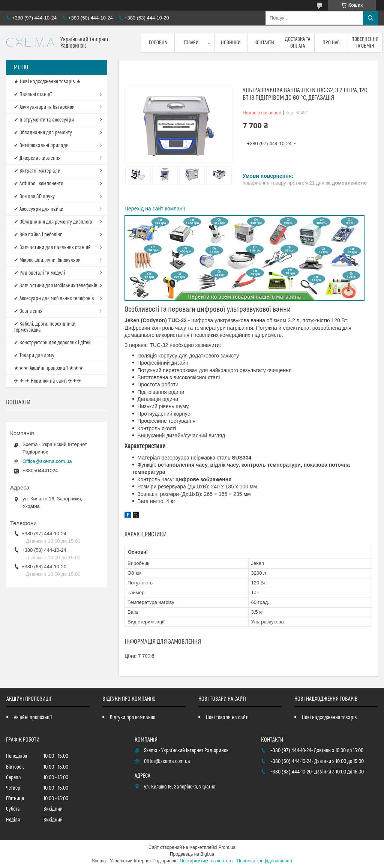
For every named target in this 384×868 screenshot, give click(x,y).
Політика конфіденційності (264, 861)
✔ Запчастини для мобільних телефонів (56, 286)
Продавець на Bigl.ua (192, 854)
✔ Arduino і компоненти (39, 184)
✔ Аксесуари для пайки (39, 209)
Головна (158, 43)
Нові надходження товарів (329, 718)
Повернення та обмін (365, 43)
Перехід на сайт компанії (155, 209)
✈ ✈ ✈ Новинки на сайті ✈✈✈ (48, 381)
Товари (191, 43)
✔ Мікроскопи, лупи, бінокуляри (47, 260)
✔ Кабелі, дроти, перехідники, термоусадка (45, 327)
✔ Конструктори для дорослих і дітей (52, 343)
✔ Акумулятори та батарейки (44, 107)
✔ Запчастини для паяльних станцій (52, 248)
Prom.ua (227, 847)
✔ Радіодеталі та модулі (39, 273)
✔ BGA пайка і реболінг (38, 235)
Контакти (264, 43)
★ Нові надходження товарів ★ (47, 82)
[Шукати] (370, 18)
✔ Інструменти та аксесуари (44, 120)
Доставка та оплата (298, 43)
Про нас (331, 43)
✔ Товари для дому (34, 356)
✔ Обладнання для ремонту (43, 133)
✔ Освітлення (28, 311)
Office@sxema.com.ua (47, 461)
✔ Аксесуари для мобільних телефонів (54, 299)
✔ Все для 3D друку (34, 197)
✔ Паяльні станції (33, 95)
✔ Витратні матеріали (37, 171)
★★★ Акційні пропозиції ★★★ (49, 368)
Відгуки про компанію (133, 718)
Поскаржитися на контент (206, 861)
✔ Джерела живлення (37, 158)
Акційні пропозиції (33, 718)
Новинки (231, 43)
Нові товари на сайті (227, 718)
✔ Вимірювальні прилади (41, 146)
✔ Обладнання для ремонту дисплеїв (53, 222)
